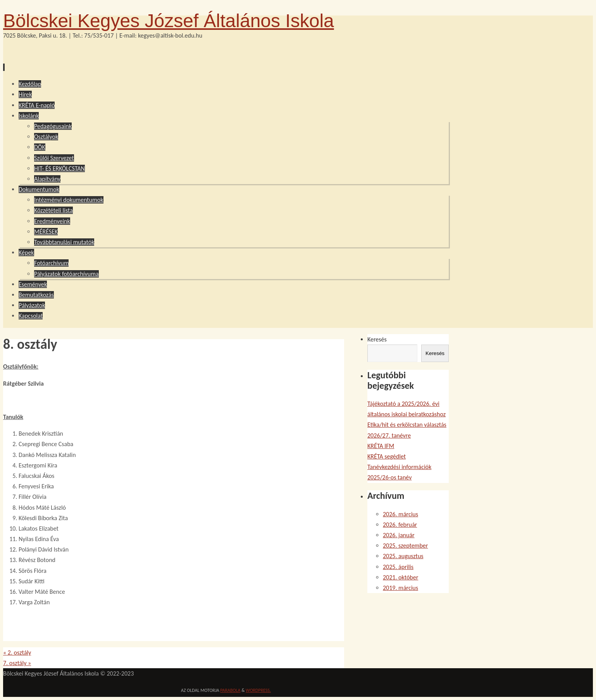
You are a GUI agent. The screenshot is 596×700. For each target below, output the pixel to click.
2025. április (398, 567)
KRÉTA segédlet (387, 456)
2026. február (400, 525)
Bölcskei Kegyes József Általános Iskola (169, 21)
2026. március (400, 514)
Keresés (377, 339)
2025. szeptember (405, 546)
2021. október (400, 577)
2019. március (400, 588)
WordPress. (258, 690)
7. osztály (17, 663)
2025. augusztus (403, 556)
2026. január (399, 535)
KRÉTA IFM (381, 446)
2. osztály (17, 653)
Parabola (230, 690)
